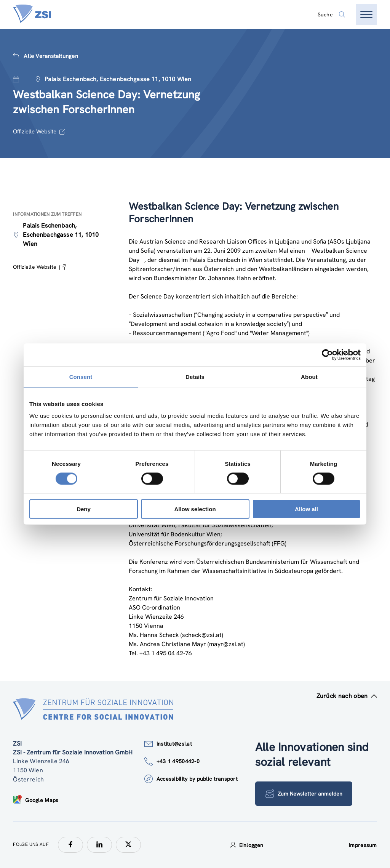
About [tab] (309, 376)
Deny (84, 509)
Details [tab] (195, 376)
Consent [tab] (81, 376)
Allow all (306, 509)
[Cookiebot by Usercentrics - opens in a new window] (327, 355)
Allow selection (195, 509)
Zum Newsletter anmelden (304, 794)
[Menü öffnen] (366, 14)
